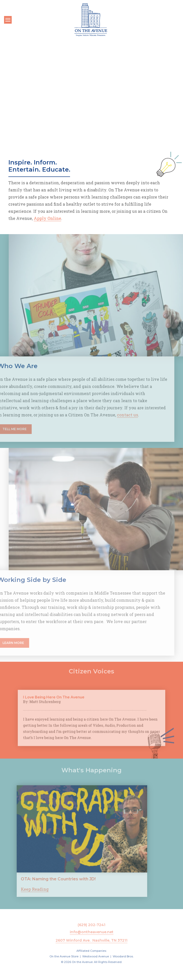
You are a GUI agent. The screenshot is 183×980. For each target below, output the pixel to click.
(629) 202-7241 (91, 925)
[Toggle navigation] (8, 20)
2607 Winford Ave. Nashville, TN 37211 (91, 940)
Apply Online (47, 218)
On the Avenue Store (64, 956)
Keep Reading (26, 889)
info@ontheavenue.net (92, 932)
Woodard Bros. (123, 956)
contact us (119, 415)
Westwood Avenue (96, 956)
